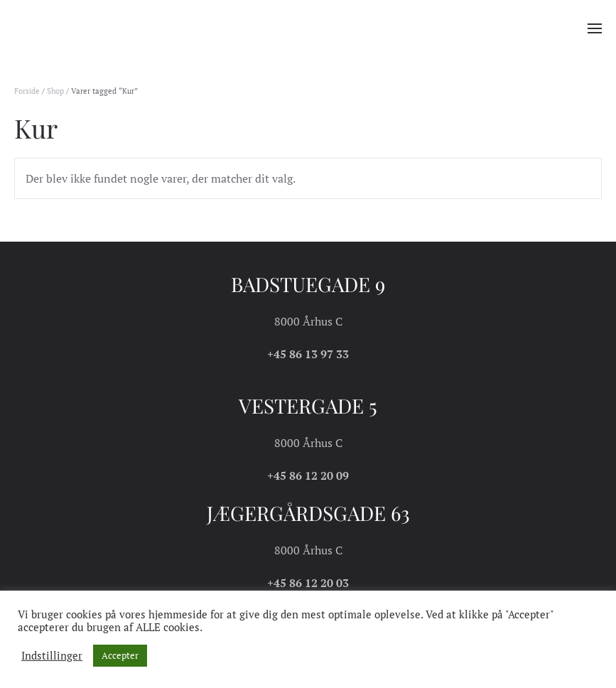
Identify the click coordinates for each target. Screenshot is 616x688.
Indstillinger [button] (52, 656)
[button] (595, 28)
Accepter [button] (120, 655)
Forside (27, 91)
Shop (55, 91)
